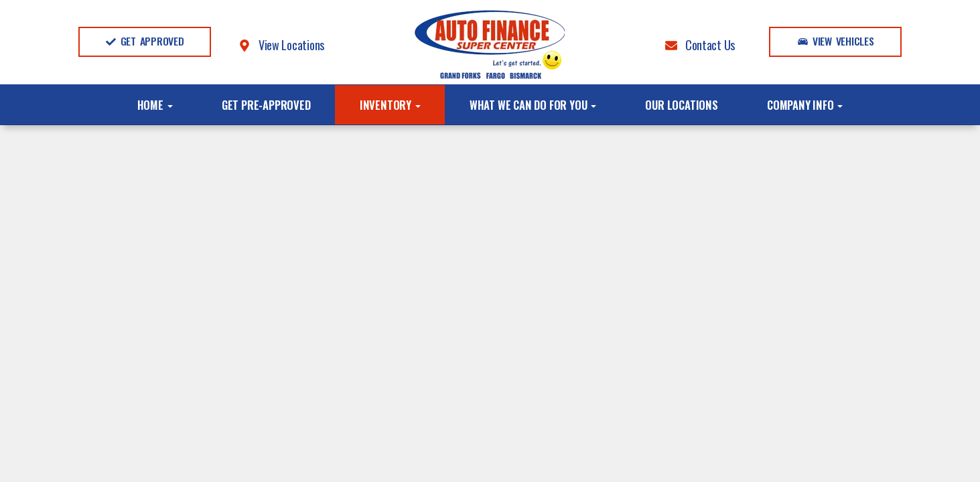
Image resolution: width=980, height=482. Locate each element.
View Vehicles (836, 41)
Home (155, 105)
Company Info (805, 105)
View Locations (281, 45)
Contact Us (700, 45)
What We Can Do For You (533, 105)
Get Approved (145, 41)
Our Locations (681, 105)
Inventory (390, 105)
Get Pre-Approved (266, 105)
